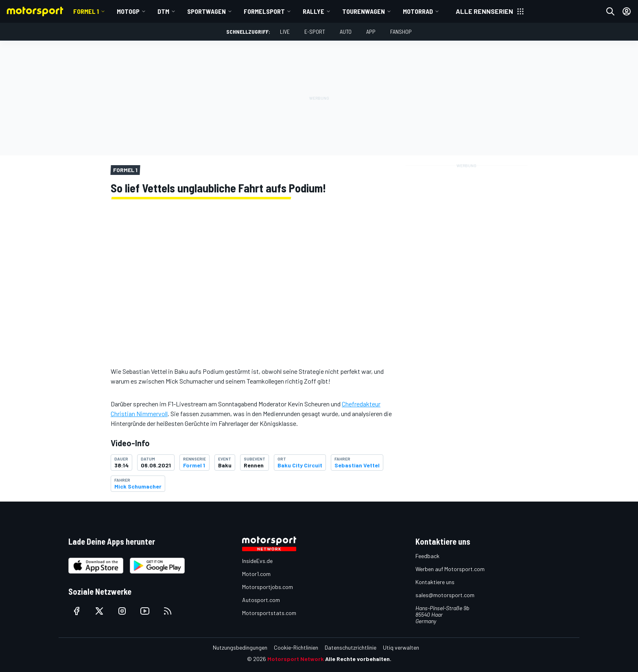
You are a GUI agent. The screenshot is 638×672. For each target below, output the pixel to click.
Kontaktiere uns (435, 582)
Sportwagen (206, 11)
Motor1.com (256, 574)
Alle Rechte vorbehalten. (358, 659)
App (371, 32)
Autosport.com (261, 600)
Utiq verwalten (401, 647)
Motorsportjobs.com (268, 587)
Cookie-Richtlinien (296, 647)
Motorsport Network (296, 659)
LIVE (285, 32)
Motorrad (418, 11)
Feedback (427, 556)
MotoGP (128, 11)
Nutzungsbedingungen (240, 647)
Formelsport (264, 11)
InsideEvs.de (257, 561)
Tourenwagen (364, 11)
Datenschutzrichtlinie (351, 647)
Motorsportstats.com (269, 613)
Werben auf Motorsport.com (450, 569)
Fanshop (401, 32)
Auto (346, 32)
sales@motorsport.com (445, 595)
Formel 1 (86, 11)
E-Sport (315, 32)
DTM (163, 11)
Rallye (314, 11)
